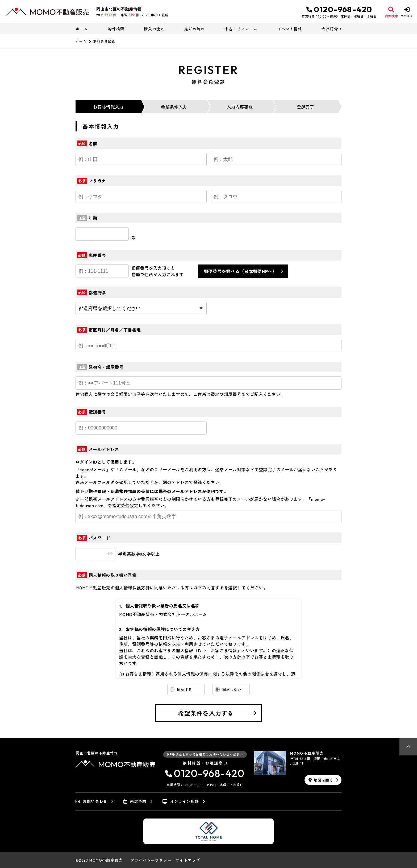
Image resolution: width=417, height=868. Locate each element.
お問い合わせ (91, 801)
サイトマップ (188, 860)
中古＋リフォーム (241, 29)
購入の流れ (154, 29)
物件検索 (116, 29)
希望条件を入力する (206, 713)
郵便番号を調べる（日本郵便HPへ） (241, 271)
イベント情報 (290, 29)
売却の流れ (195, 29)
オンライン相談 (181, 801)
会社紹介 (330, 29)
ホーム (82, 29)
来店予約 (135, 801)
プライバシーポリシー (151, 860)
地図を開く (321, 780)
